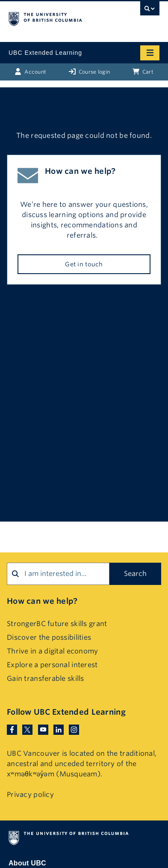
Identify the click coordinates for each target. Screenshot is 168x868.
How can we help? (42, 601)
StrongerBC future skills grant (57, 624)
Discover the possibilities (49, 637)
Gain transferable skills (46, 679)
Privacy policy (30, 795)
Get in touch (84, 264)
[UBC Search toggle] (150, 11)
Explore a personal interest (52, 665)
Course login (90, 72)
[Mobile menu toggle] (150, 53)
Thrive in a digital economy (53, 651)
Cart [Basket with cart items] (143, 72)
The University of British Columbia (61, 18)
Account (30, 72)
